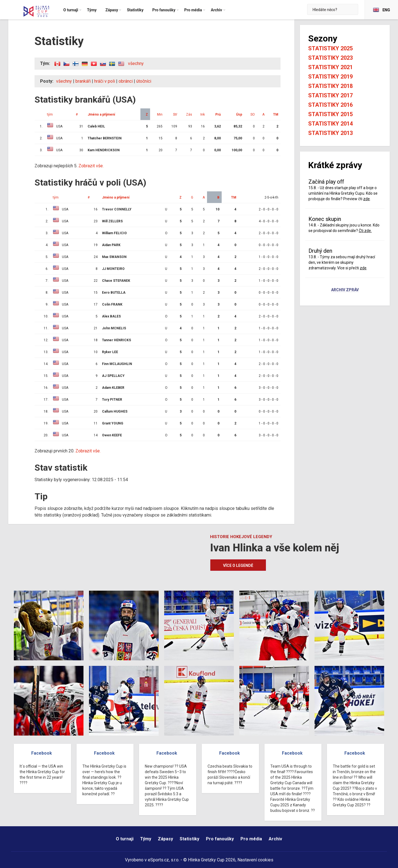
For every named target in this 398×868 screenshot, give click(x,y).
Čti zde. (365, 231)
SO (253, 114)
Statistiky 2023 (330, 58)
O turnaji (125, 839)
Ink (203, 114)
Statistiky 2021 (330, 67)
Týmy (146, 839)
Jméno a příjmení (101, 114)
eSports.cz (158, 860)
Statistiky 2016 (330, 105)
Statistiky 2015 (330, 114)
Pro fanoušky (220, 839)
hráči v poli (105, 81)
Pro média (251, 839)
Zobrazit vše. (91, 166)
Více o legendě (238, 565)
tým (50, 114)
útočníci (144, 81)
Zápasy (165, 839)
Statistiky (189, 839)
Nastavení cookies (255, 860)
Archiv (275, 839)
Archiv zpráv (345, 290)
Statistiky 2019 (330, 77)
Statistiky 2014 (330, 124)
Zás (189, 114)
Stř (175, 114)
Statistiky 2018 (330, 86)
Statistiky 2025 (330, 48)
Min (160, 114)
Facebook (42, 753)
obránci (126, 81)
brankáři (83, 81)
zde (366, 199)
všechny (136, 63)
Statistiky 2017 (330, 95)
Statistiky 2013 (330, 133)
